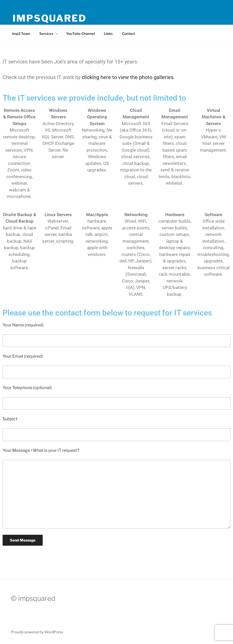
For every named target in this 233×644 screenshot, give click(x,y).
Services (49, 34)
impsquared (49, 18)
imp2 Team (21, 34)
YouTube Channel (80, 34)
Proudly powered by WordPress (37, 632)
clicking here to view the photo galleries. (128, 77)
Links (108, 34)
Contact (128, 34)
